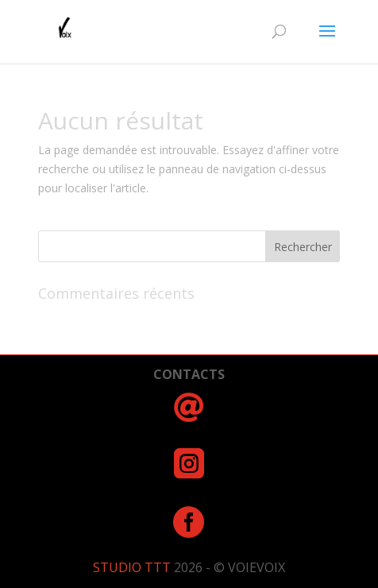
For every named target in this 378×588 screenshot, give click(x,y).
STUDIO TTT (133, 567)
